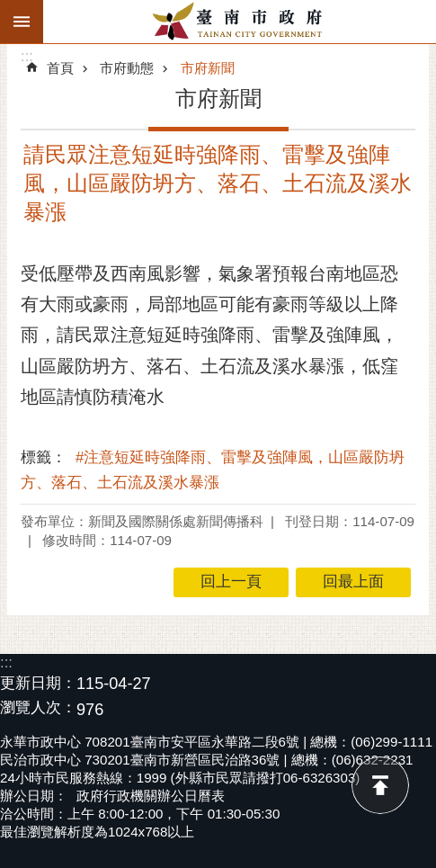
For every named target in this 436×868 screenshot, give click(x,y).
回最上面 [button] (353, 582)
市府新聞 (208, 68)
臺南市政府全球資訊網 (240, 22)
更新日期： (38, 683)
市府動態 (127, 68)
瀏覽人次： (38, 708)
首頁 (60, 68)
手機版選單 (22, 22)
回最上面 (380, 785)
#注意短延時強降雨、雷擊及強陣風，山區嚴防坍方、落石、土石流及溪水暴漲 (213, 470)
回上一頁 (231, 582)
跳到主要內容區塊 (9, 9)
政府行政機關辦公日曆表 (151, 796)
